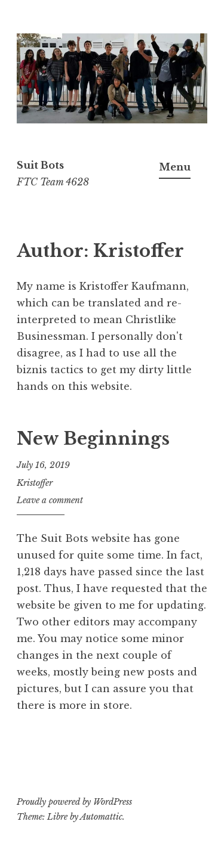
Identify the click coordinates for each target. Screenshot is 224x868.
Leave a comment (50, 500)
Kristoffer (35, 483)
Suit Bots (40, 165)
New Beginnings (93, 439)
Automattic (101, 817)
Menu (175, 167)
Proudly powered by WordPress (74, 802)
